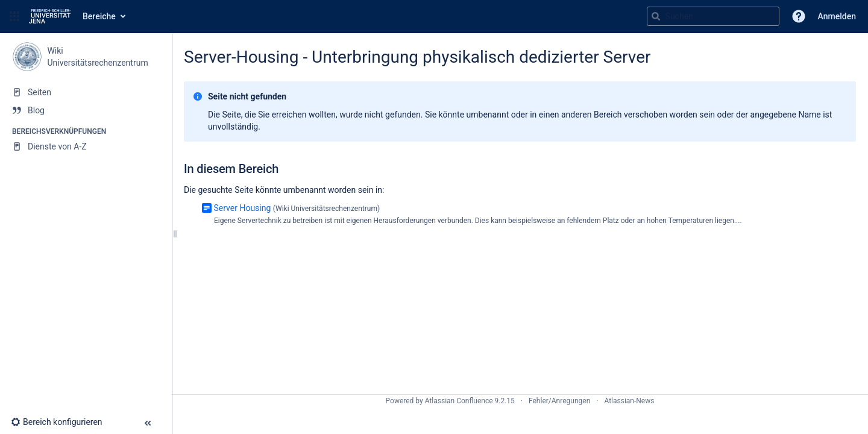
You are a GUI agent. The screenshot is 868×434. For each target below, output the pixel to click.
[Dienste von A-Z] (86, 146)
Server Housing (242, 208)
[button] (14, 16)
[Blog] (86, 110)
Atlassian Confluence (459, 401)
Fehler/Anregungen (559, 401)
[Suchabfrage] (713, 16)
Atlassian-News (629, 401)
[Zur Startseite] (50, 16)
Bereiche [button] (99, 16)
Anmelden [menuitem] (837, 16)
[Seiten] (86, 92)
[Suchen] (656, 16)
